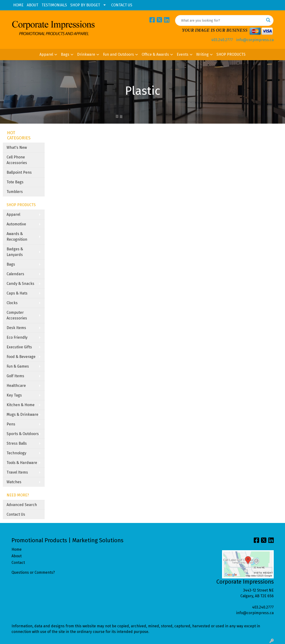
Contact (18, 563)
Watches (14, 482)
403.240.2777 (222, 40)
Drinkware (86, 54)
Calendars (15, 274)
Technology (16, 453)
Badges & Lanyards (15, 252)
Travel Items (17, 472)
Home (17, 549)
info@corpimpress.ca (255, 40)
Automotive (16, 224)
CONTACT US (122, 5)
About (17, 556)
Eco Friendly (17, 337)
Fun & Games (18, 366)
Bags (65, 54)
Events (183, 54)
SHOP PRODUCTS (231, 54)
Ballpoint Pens (19, 172)
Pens (11, 424)
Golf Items (15, 376)
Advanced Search (22, 505)
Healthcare (16, 386)
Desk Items (16, 328)
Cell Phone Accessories (17, 160)
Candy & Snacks (20, 284)
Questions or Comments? (33, 572)
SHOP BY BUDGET (85, 5)
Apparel (46, 54)
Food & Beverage (21, 357)
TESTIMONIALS (54, 5)
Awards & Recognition (17, 237)
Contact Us (16, 514)
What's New (17, 147)
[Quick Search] (219, 20)
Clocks (12, 303)
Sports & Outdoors (23, 434)
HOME (18, 5)
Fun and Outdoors (118, 54)
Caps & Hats (17, 293)
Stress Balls (17, 443)
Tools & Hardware (22, 463)
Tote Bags (15, 182)
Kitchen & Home (21, 405)
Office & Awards (155, 54)
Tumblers (15, 192)
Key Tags (14, 395)
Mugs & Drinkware (22, 414)
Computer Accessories (17, 315)
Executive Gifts (19, 347)
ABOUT (33, 5)
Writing (202, 54)
